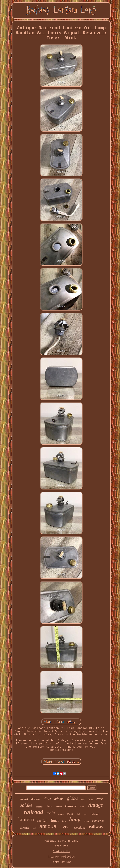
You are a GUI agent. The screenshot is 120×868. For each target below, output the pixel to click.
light (55, 820)
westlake (80, 827)
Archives (61, 846)
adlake (26, 805)
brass (86, 821)
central (59, 807)
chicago (24, 828)
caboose (95, 814)
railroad (33, 812)
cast (70, 814)
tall (79, 814)
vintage (95, 805)
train (51, 813)
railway (96, 827)
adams (59, 799)
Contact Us (61, 851)
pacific (40, 807)
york (34, 828)
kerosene (71, 806)
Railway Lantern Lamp (61, 841)
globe (72, 798)
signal (65, 827)
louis (50, 806)
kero (64, 821)
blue (91, 799)
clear (82, 807)
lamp (75, 819)
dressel (36, 799)
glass (85, 814)
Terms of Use (61, 862)
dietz (47, 799)
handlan (61, 815)
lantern (26, 819)
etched (24, 799)
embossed (98, 821)
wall (83, 800)
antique (48, 826)
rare (100, 799)
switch (42, 820)
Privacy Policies (61, 857)
